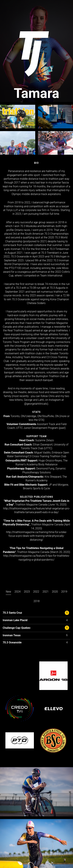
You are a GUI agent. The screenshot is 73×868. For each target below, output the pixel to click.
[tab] (8, 595)
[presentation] (8, 592)
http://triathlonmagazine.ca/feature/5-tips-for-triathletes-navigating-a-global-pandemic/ (36, 558)
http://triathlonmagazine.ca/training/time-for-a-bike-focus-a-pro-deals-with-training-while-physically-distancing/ (36, 536)
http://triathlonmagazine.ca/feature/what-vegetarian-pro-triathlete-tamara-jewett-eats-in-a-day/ (36, 510)
